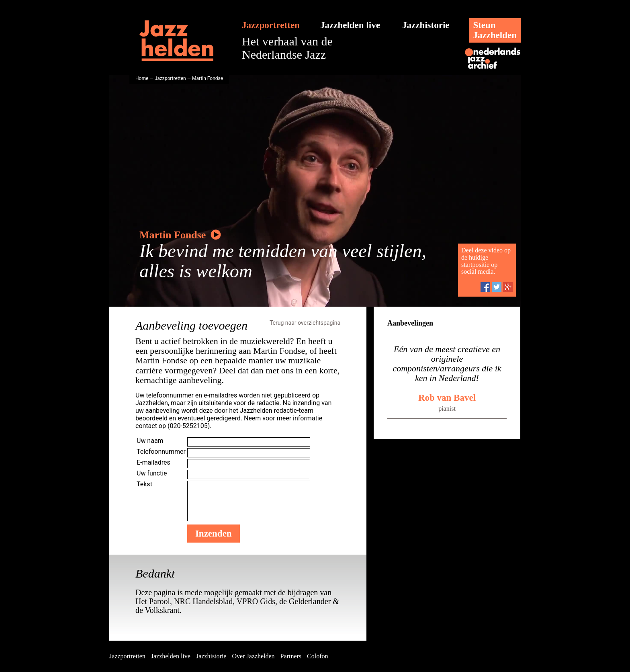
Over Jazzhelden (253, 656)
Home (142, 78)
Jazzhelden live (350, 25)
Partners (291, 656)
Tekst (144, 484)
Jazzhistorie (426, 25)
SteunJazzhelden (495, 30)
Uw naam (150, 441)
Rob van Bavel (447, 398)
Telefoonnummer (161, 452)
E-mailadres (153, 462)
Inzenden (214, 534)
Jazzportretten (271, 25)
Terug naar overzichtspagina (305, 323)
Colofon (317, 656)
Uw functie (152, 473)
